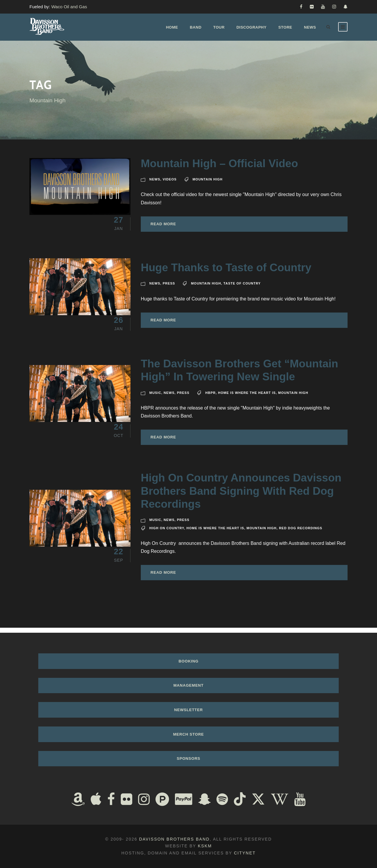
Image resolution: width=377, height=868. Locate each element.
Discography (252, 27)
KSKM (205, 846)
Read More (163, 229)
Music (155, 397)
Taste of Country (242, 288)
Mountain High (208, 184)
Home (172, 27)
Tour (219, 27)
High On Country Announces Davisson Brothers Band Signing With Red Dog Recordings (241, 496)
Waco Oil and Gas (69, 7)
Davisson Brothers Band (174, 839)
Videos (170, 184)
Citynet (245, 853)
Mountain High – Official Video (219, 168)
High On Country (167, 533)
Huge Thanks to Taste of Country (226, 273)
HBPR (210, 397)
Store (285, 27)
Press (169, 288)
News (310, 27)
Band (196, 27)
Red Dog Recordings (301, 533)
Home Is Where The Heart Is (247, 397)
